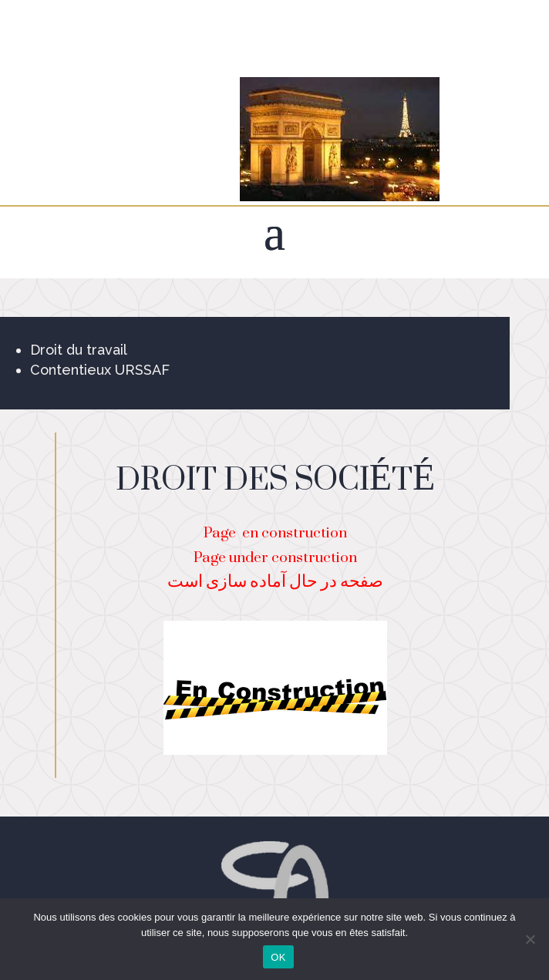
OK (278, 957)
